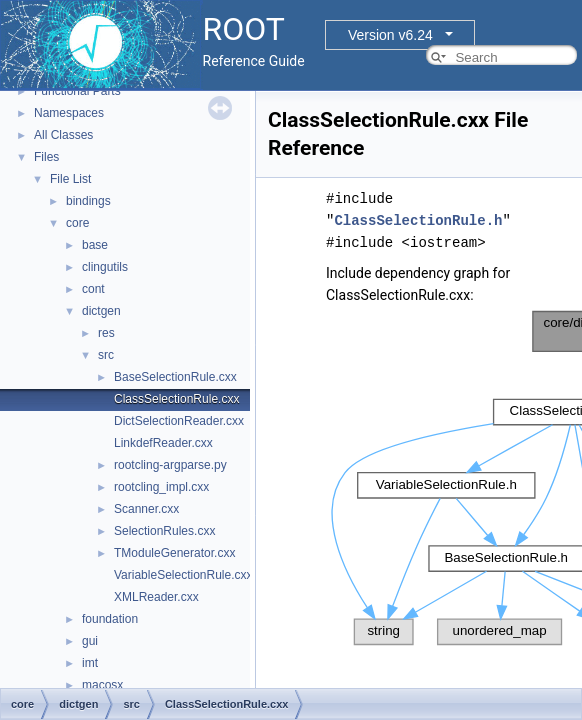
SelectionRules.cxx (164, 531)
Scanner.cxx (146, 509)
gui (90, 641)
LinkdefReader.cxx (163, 443)
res (106, 333)
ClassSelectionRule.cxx (176, 399)
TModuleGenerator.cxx (174, 553)
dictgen (101, 311)
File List (70, 179)
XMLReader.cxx (156, 597)
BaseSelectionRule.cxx (175, 377)
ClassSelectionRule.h (418, 220)
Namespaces (69, 113)
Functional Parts (77, 91)
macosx (102, 685)
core (77, 223)
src (106, 355)
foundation (110, 619)
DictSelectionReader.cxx (179, 421)
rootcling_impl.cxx (161, 487)
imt (90, 663)
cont (93, 289)
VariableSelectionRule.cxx (183, 575)
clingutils (105, 267)
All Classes (63, 135)
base (95, 245)
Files (46, 157)
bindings (88, 201)
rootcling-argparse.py (170, 465)
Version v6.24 (390, 35)
